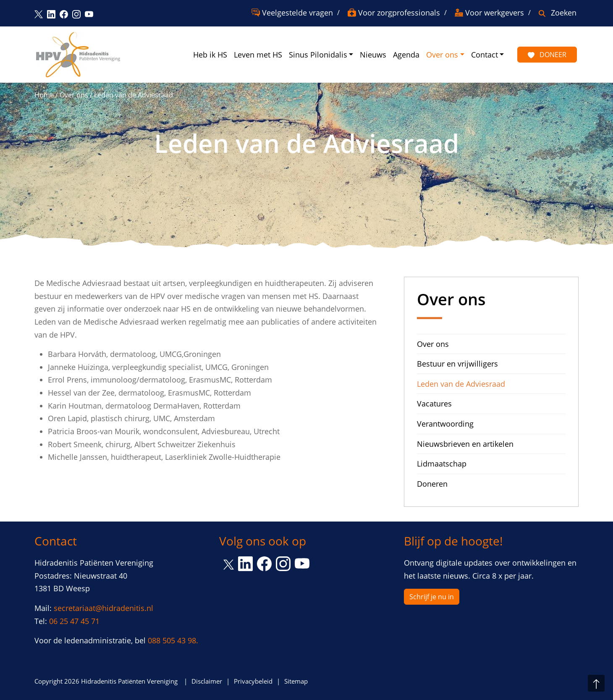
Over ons (442, 55)
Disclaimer (207, 681)
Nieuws (373, 55)
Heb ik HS (210, 55)
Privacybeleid (253, 681)
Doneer (547, 55)
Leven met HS (258, 55)
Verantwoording (445, 424)
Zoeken (564, 13)
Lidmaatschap (442, 464)
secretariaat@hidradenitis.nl (103, 608)
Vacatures (434, 404)
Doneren (432, 484)
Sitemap (296, 681)
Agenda (406, 55)
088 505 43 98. (173, 640)
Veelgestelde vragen (297, 13)
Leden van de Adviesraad (461, 384)
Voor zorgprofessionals (399, 13)
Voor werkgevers (495, 13)
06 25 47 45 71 (74, 621)
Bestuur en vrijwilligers (457, 364)
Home (44, 95)
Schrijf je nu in (432, 597)
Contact (485, 55)
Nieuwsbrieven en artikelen (465, 444)
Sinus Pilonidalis (318, 55)
